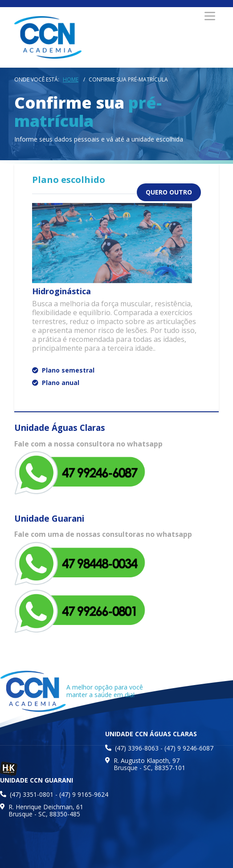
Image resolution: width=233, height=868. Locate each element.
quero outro (169, 192)
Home (71, 79)
